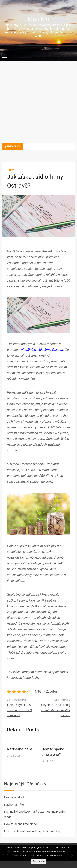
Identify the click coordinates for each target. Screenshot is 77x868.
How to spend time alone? (53, 752)
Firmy (10, 170)
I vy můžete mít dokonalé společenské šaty (33, 831)
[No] (72, 855)
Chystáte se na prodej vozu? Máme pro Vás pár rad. (56, 710)
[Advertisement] (38, 103)
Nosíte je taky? (14, 797)
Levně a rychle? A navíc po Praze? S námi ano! (19, 710)
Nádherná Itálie (20, 749)
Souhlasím (38, 861)
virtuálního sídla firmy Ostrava (42, 350)
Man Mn (38, 19)
